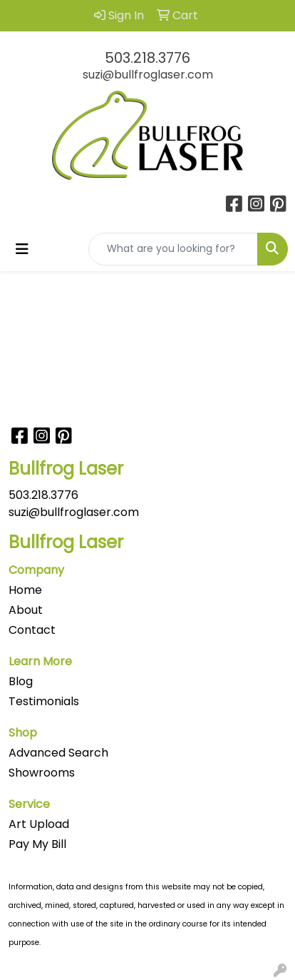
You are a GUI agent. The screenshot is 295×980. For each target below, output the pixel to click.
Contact (32, 630)
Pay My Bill (37, 844)
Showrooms (42, 773)
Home (25, 590)
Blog (21, 681)
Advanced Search (58, 753)
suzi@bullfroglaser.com (148, 75)
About (26, 610)
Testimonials (44, 701)
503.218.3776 (147, 58)
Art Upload (39, 824)
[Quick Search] (173, 249)
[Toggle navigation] (22, 249)
